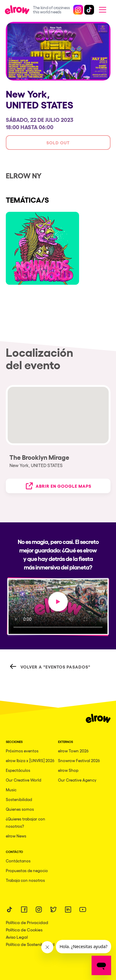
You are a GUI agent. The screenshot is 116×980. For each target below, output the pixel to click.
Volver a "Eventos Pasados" (50, 666)
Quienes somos (20, 809)
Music (11, 790)
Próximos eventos (22, 751)
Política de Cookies (24, 930)
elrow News (16, 836)
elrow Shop (68, 770)
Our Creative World (24, 780)
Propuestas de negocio (27, 870)
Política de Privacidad (27, 922)
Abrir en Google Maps (58, 486)
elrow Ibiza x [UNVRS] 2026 (30, 760)
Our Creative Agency (77, 780)
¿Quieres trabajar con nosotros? (25, 822)
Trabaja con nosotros (25, 880)
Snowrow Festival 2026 (79, 760)
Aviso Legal (17, 937)
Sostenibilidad (19, 799)
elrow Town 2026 (73, 751)
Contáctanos (18, 861)
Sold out (58, 142)
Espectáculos (18, 770)
